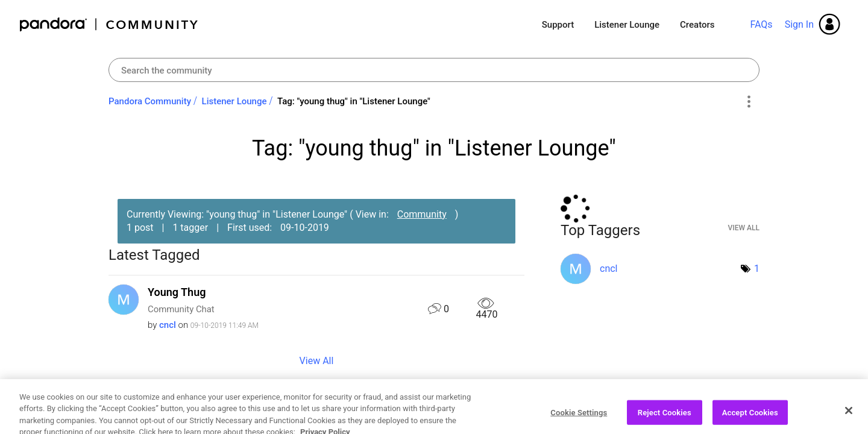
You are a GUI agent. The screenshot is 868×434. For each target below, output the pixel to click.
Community (422, 214)
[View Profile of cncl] (168, 325)
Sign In (799, 24)
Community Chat (181, 309)
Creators (697, 25)
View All (317, 361)
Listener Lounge (627, 25)
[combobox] (434, 70)
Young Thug (177, 292)
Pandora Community (109, 24)
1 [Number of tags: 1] (757, 269)
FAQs (761, 24)
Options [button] (748, 102)
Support (558, 25)
